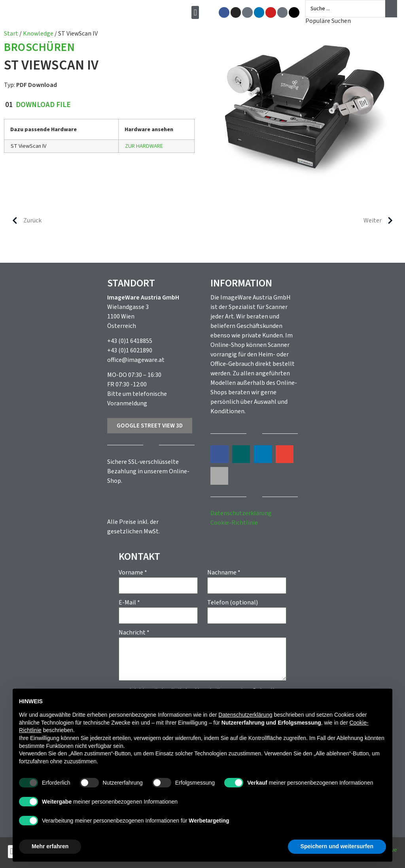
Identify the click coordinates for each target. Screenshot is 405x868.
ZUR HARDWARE (144, 146)
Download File (43, 105)
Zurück (24, 220)
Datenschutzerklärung (241, 513)
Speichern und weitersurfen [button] (337, 846)
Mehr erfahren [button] (50, 846)
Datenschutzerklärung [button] (245, 715)
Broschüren (39, 48)
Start (11, 34)
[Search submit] (391, 9)
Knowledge (38, 34)
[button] (198, 12)
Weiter (381, 220)
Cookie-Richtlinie (234, 523)
